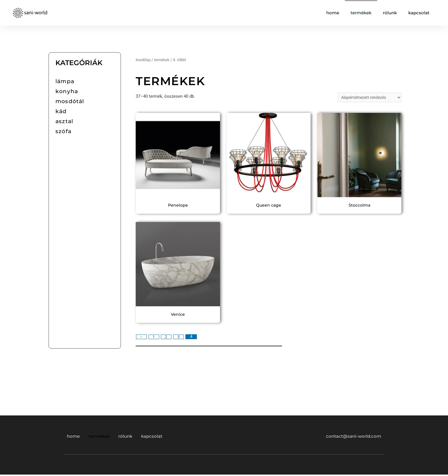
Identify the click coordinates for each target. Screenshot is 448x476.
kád (61, 111)
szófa (63, 131)
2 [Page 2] (168, 338)
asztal (64, 121)
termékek (361, 13)
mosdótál (70, 101)
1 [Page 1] (155, 338)
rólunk (390, 13)
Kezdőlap (144, 60)
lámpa (65, 81)
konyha (67, 91)
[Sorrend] (367, 98)
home (333, 13)
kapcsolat (419, 13)
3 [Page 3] (181, 338)
